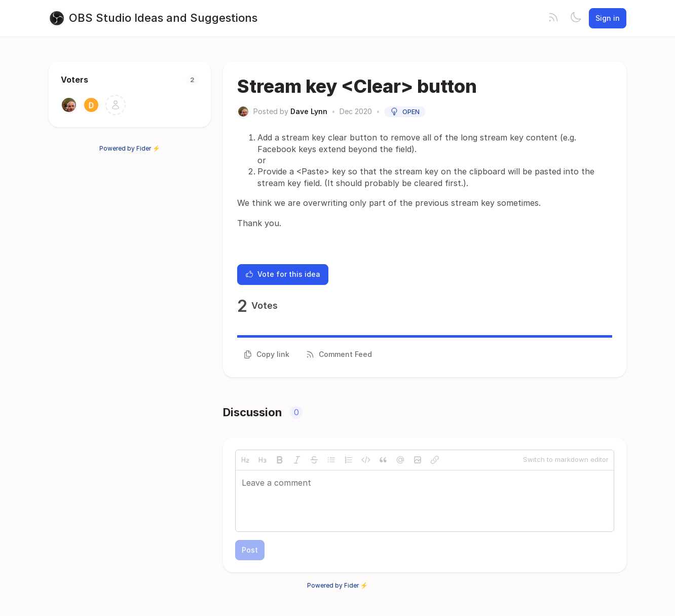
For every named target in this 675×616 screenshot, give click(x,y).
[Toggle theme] (576, 18)
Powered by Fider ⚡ (130, 148)
